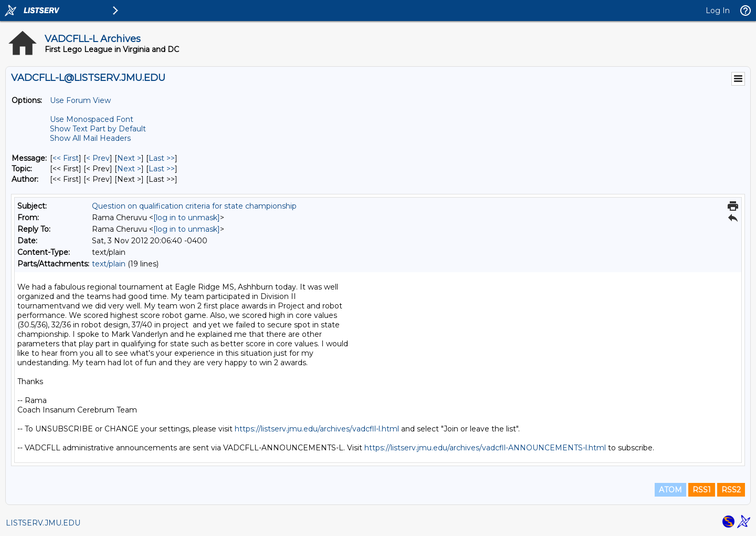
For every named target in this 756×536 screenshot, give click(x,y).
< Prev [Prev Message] (98, 158)
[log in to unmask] (187, 218)
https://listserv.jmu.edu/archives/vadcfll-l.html (317, 429)
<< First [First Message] (66, 158)
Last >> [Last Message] (162, 158)
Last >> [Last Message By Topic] (162, 169)
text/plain (109, 264)
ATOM (670, 490)
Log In (718, 11)
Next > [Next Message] (129, 158)
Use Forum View (80, 100)
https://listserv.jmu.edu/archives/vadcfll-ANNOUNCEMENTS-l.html (485, 448)
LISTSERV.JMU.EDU (43, 523)
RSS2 (731, 490)
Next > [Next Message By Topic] (129, 169)
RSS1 (702, 490)
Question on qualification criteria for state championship (194, 206)
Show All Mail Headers (90, 138)
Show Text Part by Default (98, 129)
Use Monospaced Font (92, 119)
